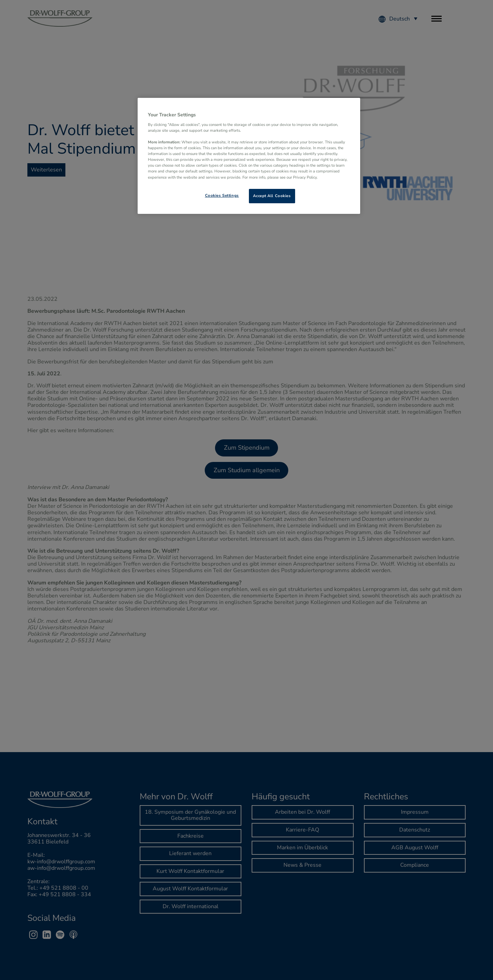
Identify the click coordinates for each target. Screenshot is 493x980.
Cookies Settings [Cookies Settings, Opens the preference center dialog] (222, 195)
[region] (249, 156)
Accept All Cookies (272, 196)
